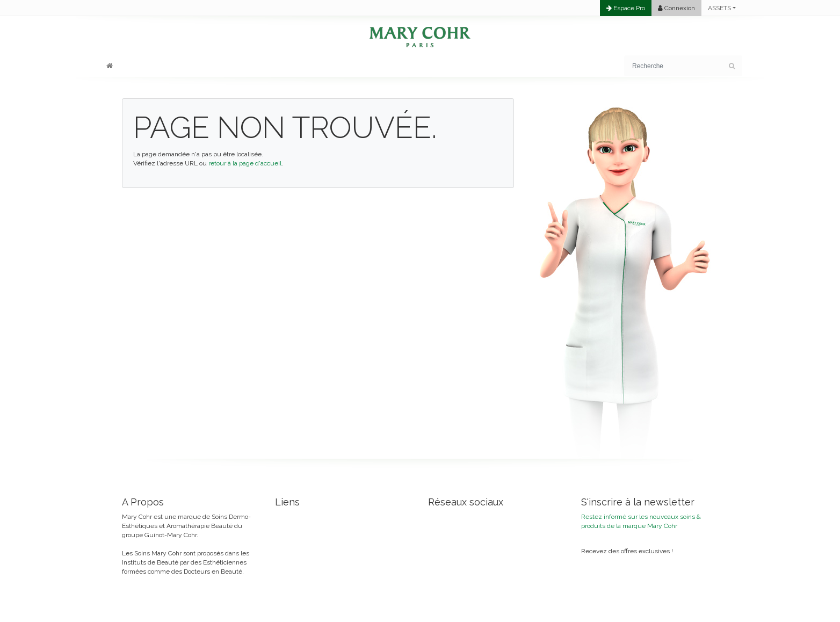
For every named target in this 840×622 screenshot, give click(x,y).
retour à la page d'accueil (245, 163)
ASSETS (719, 8)
